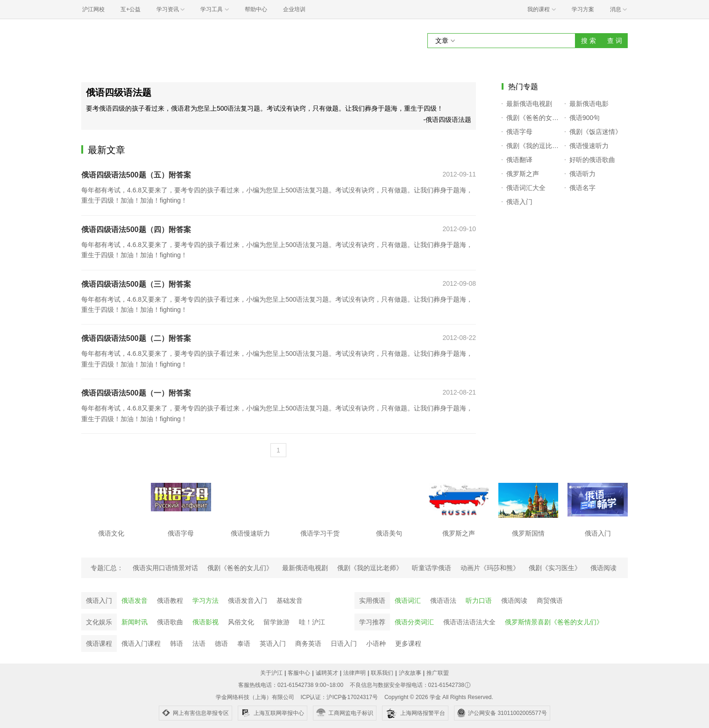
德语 (221, 643)
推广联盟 (438, 673)
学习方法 (206, 601)
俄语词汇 (408, 601)
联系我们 (382, 673)
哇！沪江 (312, 622)
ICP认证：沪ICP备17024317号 (339, 697)
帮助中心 (256, 9)
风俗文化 (241, 622)
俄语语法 (443, 601)
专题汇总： (107, 568)
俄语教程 (170, 601)
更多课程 (408, 643)
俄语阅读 (514, 601)
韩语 (177, 643)
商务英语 (308, 643)
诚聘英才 (327, 673)
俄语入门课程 (141, 643)
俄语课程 (99, 643)
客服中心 (299, 673)
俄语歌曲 (170, 622)
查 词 (615, 41)
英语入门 (273, 643)
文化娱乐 (99, 622)
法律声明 (354, 673)
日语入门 (344, 643)
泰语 (244, 643)
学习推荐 (372, 622)
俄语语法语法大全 (469, 622)
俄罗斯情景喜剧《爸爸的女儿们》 (554, 622)
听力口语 (479, 601)
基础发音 (290, 601)
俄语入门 (99, 601)
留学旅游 (277, 622)
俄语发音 (135, 601)
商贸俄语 (550, 601)
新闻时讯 (135, 622)
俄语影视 (206, 622)
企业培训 (294, 9)
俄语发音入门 (248, 601)
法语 (199, 643)
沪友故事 (410, 673)
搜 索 (588, 41)
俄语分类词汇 (414, 622)
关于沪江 (271, 673)
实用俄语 (372, 601)
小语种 (376, 643)
